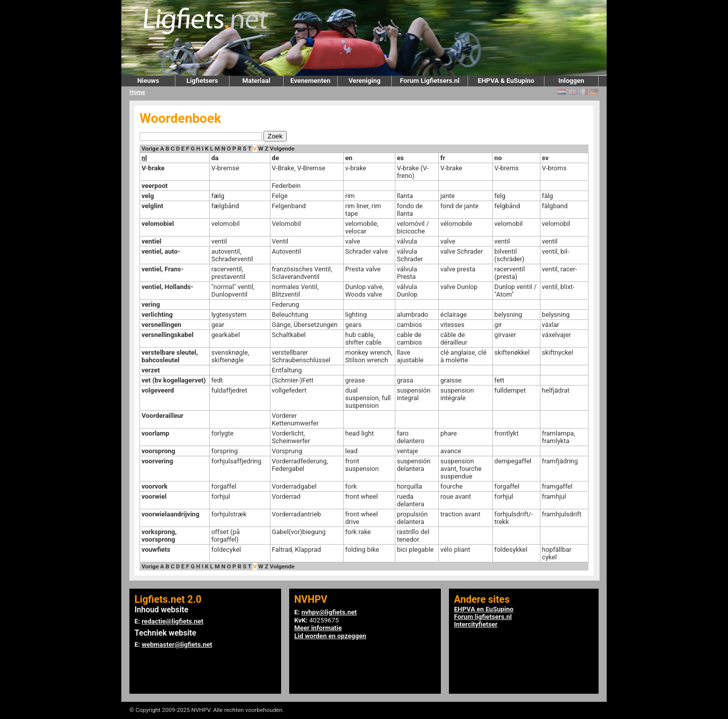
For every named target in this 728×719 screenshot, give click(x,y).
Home (137, 92)
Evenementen (310, 81)
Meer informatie (318, 628)
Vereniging (364, 81)
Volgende (282, 149)
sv (545, 158)
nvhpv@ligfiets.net (329, 612)
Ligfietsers (202, 81)
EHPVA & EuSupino (506, 81)
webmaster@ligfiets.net (177, 644)
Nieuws (148, 81)
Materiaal (256, 81)
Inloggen (571, 81)
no (498, 158)
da (215, 158)
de (276, 158)
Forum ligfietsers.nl (483, 617)
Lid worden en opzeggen (330, 636)
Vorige (150, 149)
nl (144, 158)
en (349, 158)
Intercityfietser (476, 624)
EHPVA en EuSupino (484, 609)
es (400, 158)
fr (443, 158)
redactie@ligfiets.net (172, 621)
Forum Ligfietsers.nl (430, 81)
